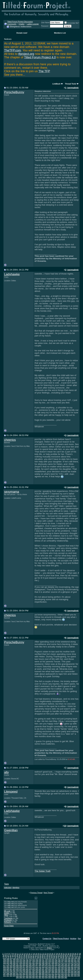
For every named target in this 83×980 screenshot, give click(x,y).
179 (11, 965)
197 (69, 965)
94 (52, 957)
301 (17, 974)
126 (72, 959)
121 (56, 959)
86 (33, 957)
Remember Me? (72, 23)
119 (50, 959)
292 (66, 972)
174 (72, 963)
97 (59, 957)
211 (37, 967)
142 (46, 961)
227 (11, 968)
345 (17, 977)
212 (40, 967)
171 (62, 963)
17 (32, 954)
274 (8, 972)
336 (53, 976)
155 (11, 963)
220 (66, 967)
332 (40, 976)
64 (61, 956)
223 (75, 967)
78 (15, 957)
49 (27, 956)
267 (62, 970)
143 (50, 961)
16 (29, 954)
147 (62, 961)
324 (14, 976)
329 (30, 976)
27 (55, 954)
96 (56, 957)
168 (53, 963)
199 (75, 965)
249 (5, 970)
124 (66, 959)
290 (59, 972)
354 (46, 977)
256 (27, 970)
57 (45, 956)
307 (37, 974)
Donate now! (22, 33)
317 (69, 974)
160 (27, 963)
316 (66, 974)
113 (30, 959)
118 (46, 959)
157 (17, 963)
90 (43, 957)
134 (21, 961)
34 (71, 954)
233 (30, 968)
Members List (60, 33)
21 (41, 954)
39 (4, 956)
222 (72, 967)
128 (79, 959)
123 (62, 959)
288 (53, 972)
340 (66, 976)
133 (17, 961)
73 (4, 957)
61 (54, 956)
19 (36, 954)
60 (52, 956)
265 (56, 970)
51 (31, 956)
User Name (45, 23)
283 (37, 972)
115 (37, 959)
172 (66, 963)
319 (75, 974)
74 (6, 957)
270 (72, 970)
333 (43, 976)
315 (62, 974)
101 (69, 957)
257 (30, 970)
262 (46, 970)
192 (53, 965)
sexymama (12, 492)
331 (37, 976)
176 (79, 963)
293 (69, 972)
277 (17, 972)
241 (56, 968)
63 (59, 956)
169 (56, 963)
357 (56, 977)
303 (24, 974)
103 (76, 957)
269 (69, 970)
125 (69, 959)
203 (11, 967)
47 (22, 956)
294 (72, 972)
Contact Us (47, 939)
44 (15, 956)
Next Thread (48, 893)
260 (40, 970)
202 (8, 967)
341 (69, 976)
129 (5, 961)
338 (59, 976)
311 (50, 974)
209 (30, 967)
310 (46, 974)
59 (50, 956)
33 (68, 954)
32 (66, 954)
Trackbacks (8, 918)
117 (43, 959)
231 (24, 968)
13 (22, 954)
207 (24, 967)
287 (50, 972)
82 (24, 957)
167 (50, 963)
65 (63, 956)
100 (66, 957)
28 (57, 954)
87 (36, 957)
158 (21, 963)
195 (62, 965)
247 (75, 968)
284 (40, 972)
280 (27, 972)
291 (62, 972)
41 (8, 956)
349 (30, 977)
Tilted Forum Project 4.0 (40, 57)
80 (20, 957)
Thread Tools (71, 84)
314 (59, 974)
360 (66, 977)
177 (5, 965)
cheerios (10, 440)
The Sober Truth (42, 871)
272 (79, 970)
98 (61, 957)
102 (73, 957)
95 (54, 957)
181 (17, 965)
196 (66, 965)
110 (21, 959)
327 (24, 976)
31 (64, 954)
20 (38, 954)
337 (56, 976)
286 (46, 972)
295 (75, 972)
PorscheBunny (14, 92)
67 (68, 956)
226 (8, 968)
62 (56, 956)
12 (20, 954)
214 (46, 967)
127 (75, 959)
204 (14, 967)
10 (15, 954)
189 (43, 965)
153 (5, 963)
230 (21, 968)
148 (66, 961)
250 (8, 970)
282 (33, 972)
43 (13, 956)
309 (43, 974)
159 (24, 963)
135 (24, 961)
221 (69, 967)
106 (8, 959)
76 (10, 957)
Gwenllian (11, 830)
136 (27, 961)
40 (6, 956)
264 (53, 970)
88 (38, 957)
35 (73, 954)
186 (33, 965)
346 (21, 977)
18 (34, 954)
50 (29, 956)
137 (30, 961)
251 (11, 970)
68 (70, 956)
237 (43, 968)
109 (17, 959)
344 (79, 976)
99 (63, 957)
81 (22, 957)
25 (50, 954)
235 (37, 968)
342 (72, 976)
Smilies (7, 913)
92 (47, 957)
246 (72, 968)
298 (8, 974)
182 (21, 965)
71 (77, 956)
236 (40, 968)
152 (79, 961)
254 (21, 970)
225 (5, 968)
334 (46, 976)
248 (79, 968)
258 (33, 970)
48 (24, 956)
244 (66, 968)
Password (45, 26)
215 (50, 967)
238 (46, 968)
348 (27, 977)
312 (53, 974)
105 (5, 959)
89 (40, 957)
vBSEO (49, 948)
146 (59, 961)
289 (56, 972)
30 (61, 954)
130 (8, 961)
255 (24, 970)
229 (17, 968)
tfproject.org (26, 54)
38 (80, 954)
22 (43, 954)
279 (24, 972)
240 (53, 968)
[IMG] (6, 915)
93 (50, 957)
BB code (7, 911)
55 (40, 956)
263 (50, 970)
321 (5, 976)
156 (14, 963)
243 (62, 968)
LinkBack (56, 84)
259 (37, 970)
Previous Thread (36, 893)
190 (46, 965)
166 (46, 963)
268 (66, 970)
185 (30, 965)
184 (27, 965)
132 (14, 961)
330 (33, 976)
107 (11, 959)
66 (66, 956)
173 (69, 963)
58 (47, 956)
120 (53, 959)
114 (33, 959)
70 (75, 956)
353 (43, 977)
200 (79, 965)
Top (79, 939)
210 (33, 967)
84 (29, 957)
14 (25, 954)
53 (36, 956)
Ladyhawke (12, 274)
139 (37, 961)
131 (11, 961)
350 (33, 977)
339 (62, 976)
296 (79, 972)
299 (11, 974)
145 (56, 961)
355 (50, 977)
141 (43, 961)
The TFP (44, 71)
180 (14, 965)
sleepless (16, 888)
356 (53, 977)
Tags (6, 884)
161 (30, 963)
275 (11, 972)
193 (56, 965)
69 (73, 956)
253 (17, 970)
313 (56, 974)
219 (62, 967)
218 (59, 967)
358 (59, 977)
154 (8, 963)
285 (43, 972)
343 (75, 976)
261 (43, 970)
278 (21, 972)
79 (17, 957)
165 (43, 963)
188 (40, 965)
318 (72, 974)
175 (75, 963)
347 (24, 977)
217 (56, 967)
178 (8, 965)
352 (40, 977)
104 (79, 957)
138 (33, 961)
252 (14, 970)
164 (40, 963)
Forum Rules (9, 926)
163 (37, 963)
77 (13, 957)
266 (59, 970)
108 (14, 959)
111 (24, 959)
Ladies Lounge (33, 24)
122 (59, 959)
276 (14, 972)
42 (10, 956)
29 (59, 954)
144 (53, 961)
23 (45, 954)
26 (52, 954)
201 (5, 967)
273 (5, 972)
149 (69, 961)
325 (17, 976)
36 (75, 954)
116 (40, 959)
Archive (73, 939)
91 (45, 957)
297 (5, 974)
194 (59, 965)
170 (59, 963)
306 (33, 974)
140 (40, 961)
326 (21, 976)
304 (27, 974)
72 (79, 956)
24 (48, 954)
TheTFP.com (13, 50)
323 (11, 976)
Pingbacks (8, 920)
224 (79, 967)
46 (20, 956)
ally (6, 772)
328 (27, 976)
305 (30, 974)
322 (8, 976)
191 (50, 965)
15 (27, 954)
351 (37, 977)
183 (24, 965)
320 (79, 974)
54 (38, 956)
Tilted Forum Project (61, 939)
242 (59, 968)
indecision (8, 888)
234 (33, 968)
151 (75, 961)
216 (53, 967)
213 (43, 967)
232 (27, 968)
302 (21, 974)
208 (27, 967)
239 (50, 968)
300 (14, 974)
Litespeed (11, 792)
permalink (73, 88)
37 (78, 954)
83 (27, 957)
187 (37, 965)
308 (40, 974)
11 (18, 954)
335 (50, 976)
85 (31, 957)
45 (17, 956)
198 (72, 965)
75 (8, 957)
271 (75, 970)
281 (30, 972)
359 (62, 977)
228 (14, 968)
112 (27, 959)
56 (43, 956)
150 (72, 961)
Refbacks (8, 922)
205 (17, 967)
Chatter (22, 24)
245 (69, 968)
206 (21, 967)
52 (33, 956)
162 (33, 963)
